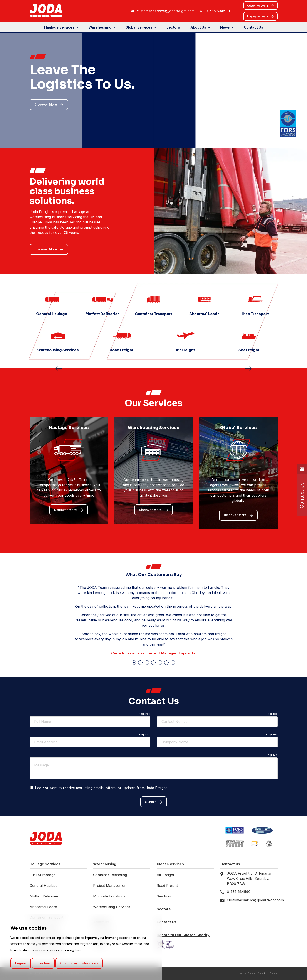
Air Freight (165, 875)
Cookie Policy (268, 973)
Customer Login (261, 6)
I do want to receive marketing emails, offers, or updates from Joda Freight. (99, 788)
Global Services (139, 27)
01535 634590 (218, 11)
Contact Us (253, 27)
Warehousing (100, 27)
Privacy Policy (246, 973)
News (225, 27)
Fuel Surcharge (42, 875)
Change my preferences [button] (79, 963)
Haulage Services (59, 27)
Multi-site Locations (109, 896)
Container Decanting (110, 875)
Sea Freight (166, 896)
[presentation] (59, 370)
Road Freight (167, 886)
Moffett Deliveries (44, 896)
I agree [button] (21, 963)
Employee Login (260, 17)
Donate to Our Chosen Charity (183, 935)
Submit (154, 802)
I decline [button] (43, 963)
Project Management (110, 886)
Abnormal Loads (43, 907)
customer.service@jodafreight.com (166, 11)
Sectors (173, 27)
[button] (134, 663)
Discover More (49, 105)
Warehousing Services (112, 907)
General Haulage (44, 886)
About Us (198, 27)
